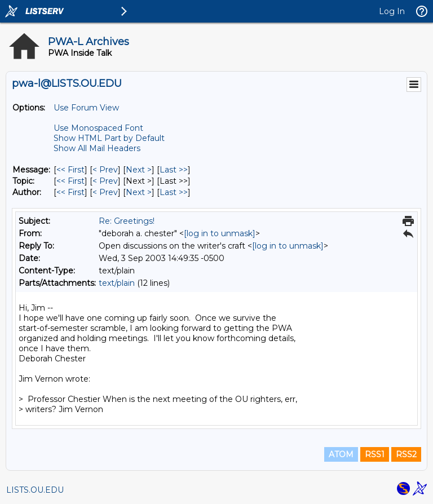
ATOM (341, 454)
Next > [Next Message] (139, 170)
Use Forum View (86, 108)
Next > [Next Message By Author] (139, 192)
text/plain (117, 283)
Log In (392, 11)
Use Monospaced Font (98, 128)
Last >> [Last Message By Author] (174, 192)
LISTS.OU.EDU (35, 490)
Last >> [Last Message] (174, 170)
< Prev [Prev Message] (105, 170)
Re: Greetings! (127, 221)
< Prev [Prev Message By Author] (105, 192)
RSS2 (406, 454)
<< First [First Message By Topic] (70, 181)
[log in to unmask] (220, 233)
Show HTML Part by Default (109, 138)
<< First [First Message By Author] (70, 192)
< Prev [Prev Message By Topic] (105, 181)
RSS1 (375, 454)
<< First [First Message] (70, 170)
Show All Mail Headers (97, 148)
